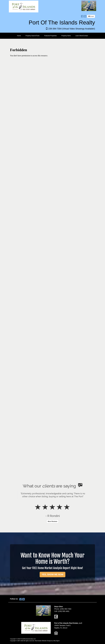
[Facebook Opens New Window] (82, 16)
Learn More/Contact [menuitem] (82, 36)
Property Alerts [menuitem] (66, 36)
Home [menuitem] (19, 36)
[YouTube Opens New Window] (85, 16)
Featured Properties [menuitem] (50, 36)
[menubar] (53, 36)
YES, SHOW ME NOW (52, 575)
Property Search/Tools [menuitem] (33, 36)
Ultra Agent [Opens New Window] (56, 641)
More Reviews (52, 521)
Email (91, 16)
